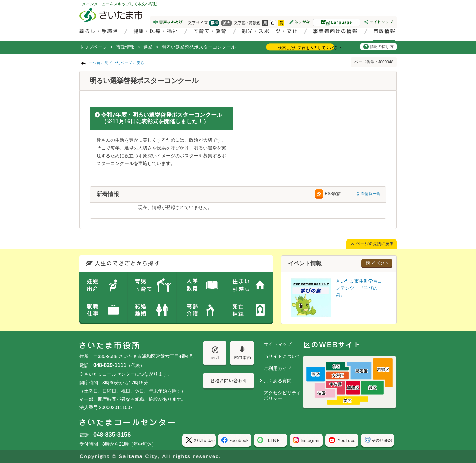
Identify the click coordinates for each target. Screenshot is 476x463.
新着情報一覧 (369, 194)
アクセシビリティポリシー (282, 395)
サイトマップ (278, 344)
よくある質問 (278, 381)
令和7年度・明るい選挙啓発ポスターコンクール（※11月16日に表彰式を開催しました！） (162, 118)
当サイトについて (282, 356)
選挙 (148, 47)
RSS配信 (328, 194)
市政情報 (125, 47)
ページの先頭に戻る (0, 0)
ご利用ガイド (278, 368)
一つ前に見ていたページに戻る (116, 63)
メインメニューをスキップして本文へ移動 (120, 4)
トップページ (93, 47)
